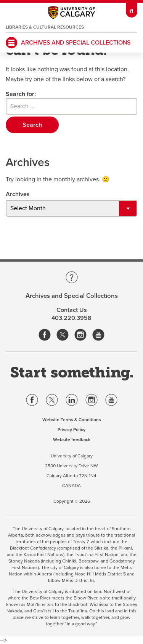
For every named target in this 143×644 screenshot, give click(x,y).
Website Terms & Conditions (72, 420)
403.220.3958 (71, 318)
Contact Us (72, 310)
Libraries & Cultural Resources (45, 27)
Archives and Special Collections (76, 43)
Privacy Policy (71, 430)
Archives (18, 194)
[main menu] (11, 43)
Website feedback (72, 439)
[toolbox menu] (132, 9)
